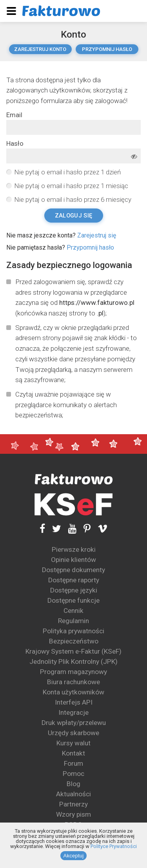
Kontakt (73, 753)
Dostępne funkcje (73, 600)
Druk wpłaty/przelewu (74, 723)
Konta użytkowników (73, 692)
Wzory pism (73, 814)
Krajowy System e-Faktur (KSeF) (73, 651)
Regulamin (73, 621)
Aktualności (73, 794)
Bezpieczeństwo (74, 641)
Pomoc (73, 774)
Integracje (73, 712)
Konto (73, 34)
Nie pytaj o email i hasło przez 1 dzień (67, 172)
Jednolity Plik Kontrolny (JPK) (73, 661)
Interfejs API (74, 702)
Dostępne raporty (74, 580)
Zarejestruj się (97, 235)
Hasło (15, 144)
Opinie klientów (73, 560)
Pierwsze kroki (74, 549)
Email (14, 115)
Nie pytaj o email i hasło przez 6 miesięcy (73, 199)
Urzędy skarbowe (73, 733)
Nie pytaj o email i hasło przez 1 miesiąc (71, 186)
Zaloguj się (73, 216)
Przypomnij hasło (107, 49)
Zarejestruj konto (40, 49)
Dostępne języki (74, 590)
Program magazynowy (73, 672)
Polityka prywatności (73, 631)
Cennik (73, 611)
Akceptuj (74, 856)
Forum (73, 763)
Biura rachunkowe (73, 682)
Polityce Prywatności (114, 846)
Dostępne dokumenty (73, 570)
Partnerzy (73, 804)
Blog (73, 784)
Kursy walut (73, 743)
